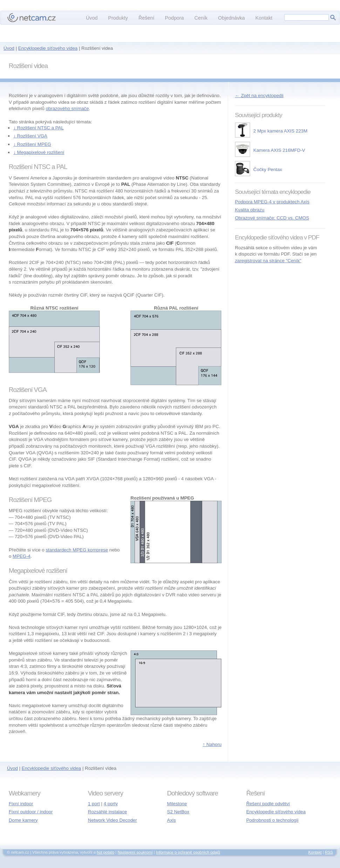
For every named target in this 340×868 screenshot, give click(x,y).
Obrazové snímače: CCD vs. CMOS (272, 218)
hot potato (106, 852)
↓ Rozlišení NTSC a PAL (39, 128)
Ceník (201, 18)
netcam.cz (32, 18)
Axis (172, 820)
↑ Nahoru (212, 744)
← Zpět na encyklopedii (259, 96)
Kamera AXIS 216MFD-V (270, 150)
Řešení (146, 18)
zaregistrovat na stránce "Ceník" (268, 261)
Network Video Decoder (113, 820)
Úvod (9, 48)
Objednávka (231, 18)
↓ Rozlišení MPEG (32, 144)
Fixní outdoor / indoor (31, 812)
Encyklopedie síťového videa (48, 48)
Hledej (333, 18)
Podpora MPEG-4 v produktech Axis (272, 202)
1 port (94, 804)
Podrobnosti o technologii (272, 820)
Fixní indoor (21, 804)
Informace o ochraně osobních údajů (188, 852)
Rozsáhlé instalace (107, 812)
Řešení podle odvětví (268, 804)
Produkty (118, 18)
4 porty (111, 804)
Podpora (174, 18)
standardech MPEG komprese (77, 550)
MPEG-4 (22, 556)
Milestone (177, 804)
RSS (329, 852)
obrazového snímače (67, 108)
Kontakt (264, 18)
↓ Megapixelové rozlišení (39, 152)
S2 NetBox (178, 812)
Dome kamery (23, 820)
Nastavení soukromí (135, 852)
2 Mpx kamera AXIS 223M (271, 131)
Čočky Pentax (259, 169)
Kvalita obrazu (250, 210)
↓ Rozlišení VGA (30, 136)
